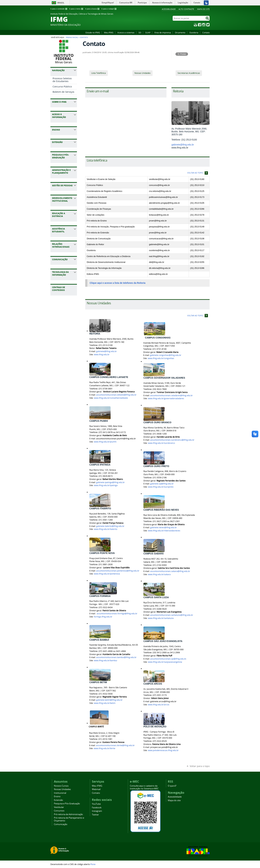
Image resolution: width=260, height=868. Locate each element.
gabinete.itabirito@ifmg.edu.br (110, 526)
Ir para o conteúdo (59, 9)
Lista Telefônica (99, 73)
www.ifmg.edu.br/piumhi (105, 442)
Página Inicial (72, 37)
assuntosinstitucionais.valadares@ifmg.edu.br (171, 395)
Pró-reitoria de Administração (68, 814)
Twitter (208, 25)
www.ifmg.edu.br (102, 354)
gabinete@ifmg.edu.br (183, 145)
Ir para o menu (76, 9)
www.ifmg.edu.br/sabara (159, 574)
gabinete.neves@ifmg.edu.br (163, 527)
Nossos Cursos (61, 786)
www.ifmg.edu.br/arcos (159, 705)
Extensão (58, 800)
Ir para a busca (92, 9)
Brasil (61, 3)
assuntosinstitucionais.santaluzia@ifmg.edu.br (172, 615)
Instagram (204, 25)
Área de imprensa (163, 33)
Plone (93, 864)
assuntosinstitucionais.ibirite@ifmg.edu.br (115, 745)
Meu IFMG (109, 33)
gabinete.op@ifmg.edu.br (162, 484)
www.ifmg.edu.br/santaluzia (161, 618)
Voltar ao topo (195, 173)
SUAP (148, 33)
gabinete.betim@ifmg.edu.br (109, 700)
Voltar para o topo (200, 766)
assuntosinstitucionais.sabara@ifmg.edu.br (170, 571)
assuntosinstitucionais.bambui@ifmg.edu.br (116, 657)
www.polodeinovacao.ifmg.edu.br (163, 750)
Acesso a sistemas (126, 33)
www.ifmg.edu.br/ (111, 398)
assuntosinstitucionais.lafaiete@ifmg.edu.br (116, 395)
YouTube (195, 25)
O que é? (172, 786)
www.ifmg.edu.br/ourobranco (161, 443)
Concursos (59, 811)
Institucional (60, 793)
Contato (206, 33)
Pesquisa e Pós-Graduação (67, 804)
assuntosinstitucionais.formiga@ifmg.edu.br (117, 614)
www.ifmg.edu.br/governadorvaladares (166, 398)
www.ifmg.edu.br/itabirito (106, 529)
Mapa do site (203, 9)
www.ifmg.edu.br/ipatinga (106, 485)
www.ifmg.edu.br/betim (105, 703)
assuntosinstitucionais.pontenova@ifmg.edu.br (118, 571)
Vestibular (59, 807)
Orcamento (180, 33)
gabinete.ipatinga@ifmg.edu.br (110, 482)
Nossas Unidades (143, 73)
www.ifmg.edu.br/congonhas (161, 358)
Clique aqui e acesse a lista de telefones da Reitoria (118, 283)
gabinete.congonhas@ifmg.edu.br (166, 355)
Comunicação (61, 824)
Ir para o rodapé (109, 9)
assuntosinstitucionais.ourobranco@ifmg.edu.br (172, 440)
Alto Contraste (186, 9)
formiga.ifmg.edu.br (103, 617)
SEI (140, 33)
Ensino (57, 796)
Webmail (96, 789)
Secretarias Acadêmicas (189, 73)
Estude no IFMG (93, 33)
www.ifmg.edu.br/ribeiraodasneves (164, 531)
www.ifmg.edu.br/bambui (105, 660)
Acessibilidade (169, 9)
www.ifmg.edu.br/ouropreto (161, 487)
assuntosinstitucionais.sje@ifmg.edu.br (168, 659)
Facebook (200, 25)
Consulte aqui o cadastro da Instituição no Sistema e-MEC (144, 787)
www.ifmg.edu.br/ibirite (104, 748)
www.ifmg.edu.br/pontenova (107, 574)
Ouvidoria (194, 33)
